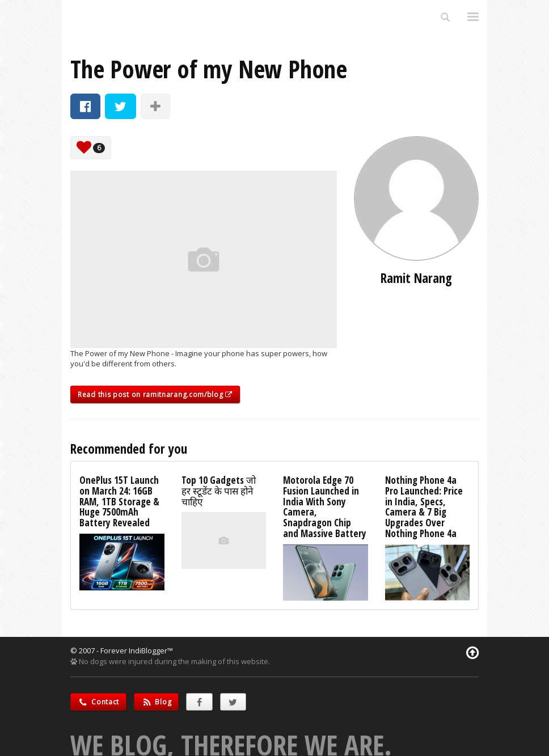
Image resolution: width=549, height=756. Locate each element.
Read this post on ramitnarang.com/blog (155, 394)
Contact (98, 702)
